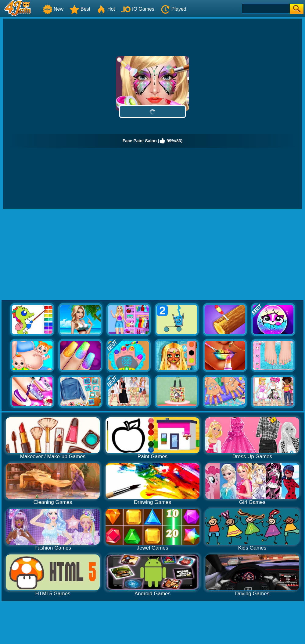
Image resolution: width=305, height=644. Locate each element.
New (53, 9)
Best (80, 9)
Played (173, 9)
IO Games (138, 9)
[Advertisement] (153, 255)
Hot (106, 9)
